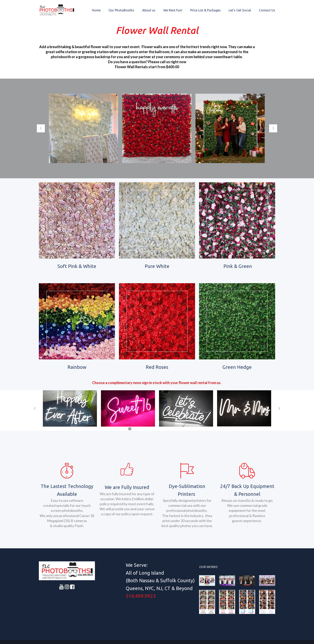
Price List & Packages (205, 10)
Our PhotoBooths (121, 10)
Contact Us (267, 10)
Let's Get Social (240, 10)
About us (149, 10)
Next (273, 128)
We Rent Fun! (173, 10)
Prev (41, 128)
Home (96, 10)
